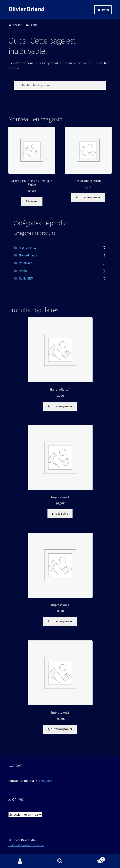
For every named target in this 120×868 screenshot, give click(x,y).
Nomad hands (28, 255)
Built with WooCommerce (26, 845)
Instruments (28, 247)
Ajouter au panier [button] (88, 197)
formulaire (45, 781)
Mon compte (20, 861)
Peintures (26, 263)
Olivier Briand (26, 9)
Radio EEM (26, 278)
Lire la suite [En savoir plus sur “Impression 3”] (60, 514)
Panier (93, 858)
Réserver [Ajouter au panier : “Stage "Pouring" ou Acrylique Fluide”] (32, 201)
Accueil (17, 25)
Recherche (60, 861)
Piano (23, 271)
